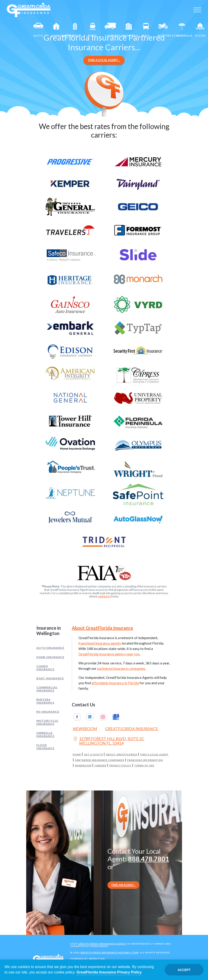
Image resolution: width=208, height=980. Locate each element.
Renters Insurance (45, 701)
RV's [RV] (146, 30)
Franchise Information (145, 760)
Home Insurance (50, 657)
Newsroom (83, 766)
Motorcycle (165, 30)
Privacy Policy (120, 766)
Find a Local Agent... (104, 60)
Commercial (112, 30)
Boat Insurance (50, 678)
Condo (75, 30)
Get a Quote (93, 755)
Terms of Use (144, 766)
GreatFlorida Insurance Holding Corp (109, 952)
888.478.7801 (149, 859)
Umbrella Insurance (45, 734)
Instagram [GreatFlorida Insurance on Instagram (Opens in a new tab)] (103, 717)
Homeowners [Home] (58, 30)
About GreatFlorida (122, 755)
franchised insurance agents (100, 643)
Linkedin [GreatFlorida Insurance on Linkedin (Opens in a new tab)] (90, 717)
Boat (92, 30)
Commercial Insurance (47, 689)
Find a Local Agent (154, 755)
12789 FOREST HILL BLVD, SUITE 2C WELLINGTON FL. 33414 (109, 741)
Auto (38, 30)
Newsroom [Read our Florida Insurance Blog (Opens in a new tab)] (85, 729)
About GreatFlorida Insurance (102, 628)
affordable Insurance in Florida (115, 683)
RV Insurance (48, 712)
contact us (104, 596)
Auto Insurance (50, 648)
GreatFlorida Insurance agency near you (109, 654)
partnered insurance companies (121, 668)
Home (77, 755)
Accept (184, 970)
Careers (100, 766)
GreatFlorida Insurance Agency (103, 944)
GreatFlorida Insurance (132, 729)
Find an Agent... (123, 885)
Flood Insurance (45, 747)
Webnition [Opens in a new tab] (97, 959)
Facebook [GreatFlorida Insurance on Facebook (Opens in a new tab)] (77, 717)
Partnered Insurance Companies (100, 760)
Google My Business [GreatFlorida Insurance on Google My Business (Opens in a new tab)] (116, 717)
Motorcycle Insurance (47, 722)
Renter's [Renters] (131, 30)
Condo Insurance (45, 668)
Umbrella (184, 30)
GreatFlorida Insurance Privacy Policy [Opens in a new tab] (109, 972)
